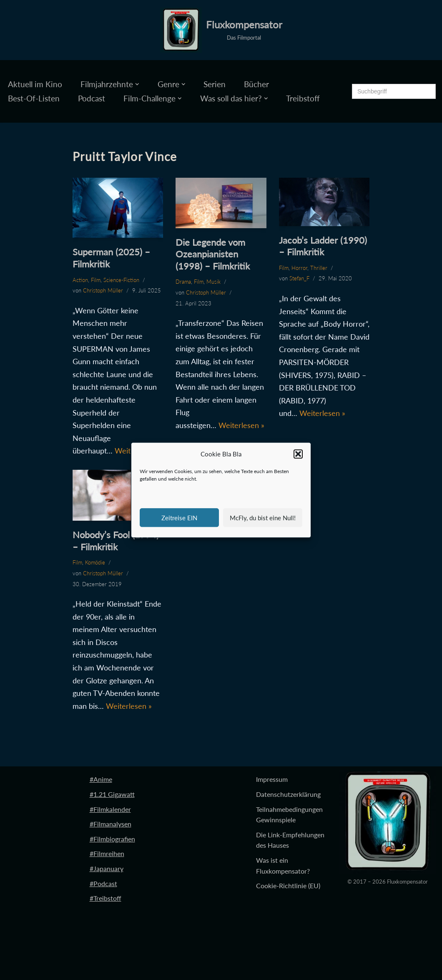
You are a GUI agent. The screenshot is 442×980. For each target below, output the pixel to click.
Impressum (272, 779)
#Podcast (103, 883)
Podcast (92, 98)
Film (96, 280)
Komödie (95, 562)
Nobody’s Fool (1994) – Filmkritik (116, 541)
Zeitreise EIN (179, 518)
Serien (215, 84)
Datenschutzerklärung (288, 794)
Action (80, 280)
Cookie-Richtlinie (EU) (288, 886)
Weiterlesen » (241, 425)
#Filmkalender (110, 809)
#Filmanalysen (110, 824)
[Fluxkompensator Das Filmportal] (221, 30)
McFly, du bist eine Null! (263, 518)
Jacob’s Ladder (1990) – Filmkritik (323, 246)
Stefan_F (299, 278)
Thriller (319, 268)
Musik (213, 282)
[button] (298, 454)
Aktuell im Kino (35, 84)
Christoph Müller (103, 290)
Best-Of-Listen (34, 98)
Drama (183, 282)
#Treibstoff (105, 898)
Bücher (256, 84)
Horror (299, 268)
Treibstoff (303, 98)
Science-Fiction (121, 280)
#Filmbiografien (112, 839)
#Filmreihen (107, 853)
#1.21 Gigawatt (112, 794)
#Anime (101, 779)
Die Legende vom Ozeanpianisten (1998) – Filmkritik (213, 254)
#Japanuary (107, 868)
